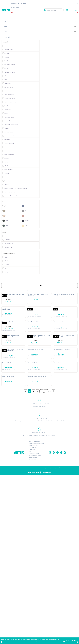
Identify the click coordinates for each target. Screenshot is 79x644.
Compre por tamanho (45, 3)
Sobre (31, 621)
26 (51, 560)
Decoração (39, 37)
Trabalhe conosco (34, 614)
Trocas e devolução (34, 623)
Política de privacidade (35, 625)
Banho (39, 27)
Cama (39, 21)
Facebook (61, 622)
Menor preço (27, 290)
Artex (6, 10)
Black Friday (32, 618)
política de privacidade (54, 639)
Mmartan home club (34, 633)
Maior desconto (17, 290)
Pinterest (57, 622)
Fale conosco (33, 629)
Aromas (39, 32)
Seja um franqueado (34, 610)
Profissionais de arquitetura (37, 612)
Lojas (30, 631)
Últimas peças (45, 17)
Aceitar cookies (40, 642)
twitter (65, 622)
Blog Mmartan (33, 616)
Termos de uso (33, 627)
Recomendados (6, 290)
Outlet (45, 12)
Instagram (54, 622)
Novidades (45, 8)
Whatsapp (50, 622)
